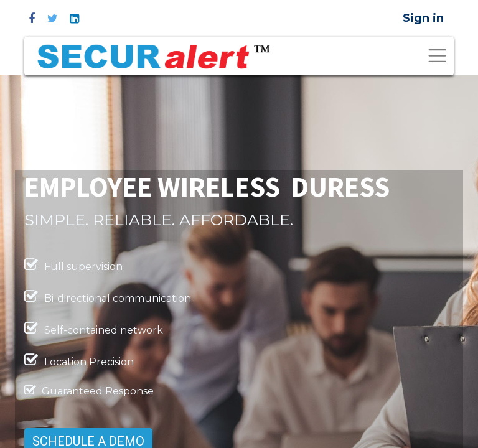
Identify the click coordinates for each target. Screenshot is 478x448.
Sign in (423, 18)
